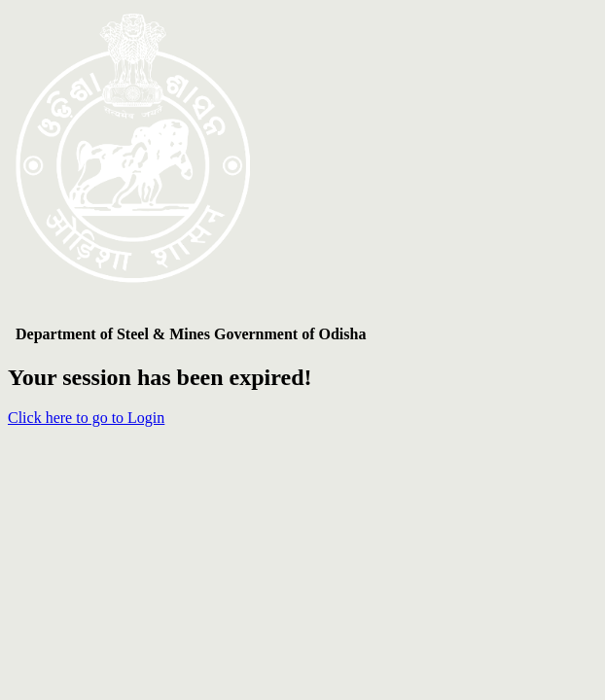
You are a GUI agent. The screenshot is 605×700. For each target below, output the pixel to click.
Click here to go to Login (86, 418)
